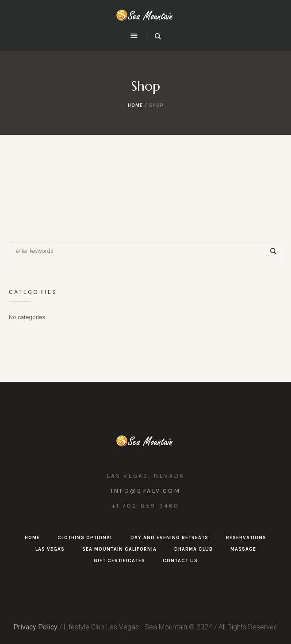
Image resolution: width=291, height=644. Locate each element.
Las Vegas (50, 549)
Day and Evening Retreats (169, 538)
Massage (243, 549)
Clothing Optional (85, 538)
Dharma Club (193, 549)
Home (135, 105)
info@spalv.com (145, 491)
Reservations (246, 538)
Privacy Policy (35, 627)
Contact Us (180, 561)
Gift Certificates (119, 561)
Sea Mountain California (119, 549)
